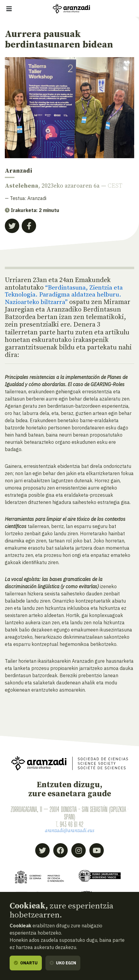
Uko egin (63, 963)
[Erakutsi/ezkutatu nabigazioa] (9, 9)
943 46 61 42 (72, 825)
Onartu (26, 963)
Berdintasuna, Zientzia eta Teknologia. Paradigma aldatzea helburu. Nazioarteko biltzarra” (67, 295)
